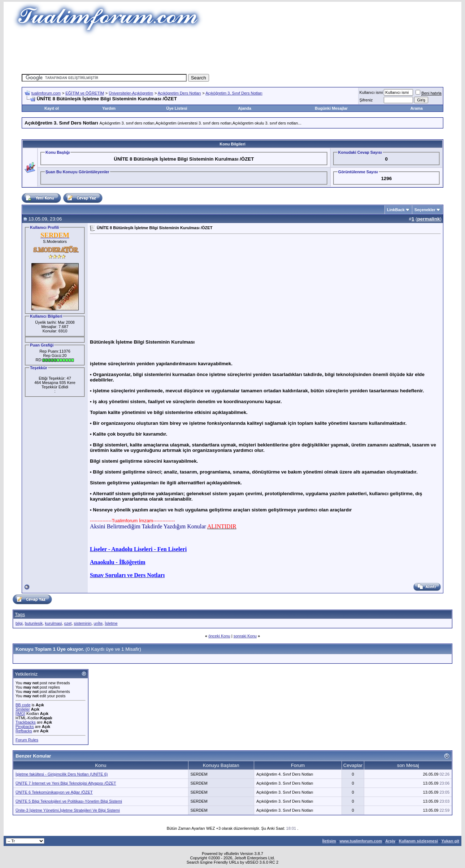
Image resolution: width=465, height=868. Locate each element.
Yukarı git (450, 841)
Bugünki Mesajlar (331, 108)
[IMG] (20, 714)
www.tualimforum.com (361, 841)
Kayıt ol (52, 108)
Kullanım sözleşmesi (418, 841)
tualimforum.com (46, 93)
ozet (68, 623)
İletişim (329, 841)
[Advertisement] (232, 52)
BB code (23, 705)
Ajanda (245, 108)
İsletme (111, 623)
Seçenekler (425, 210)
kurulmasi (53, 623)
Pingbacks (25, 727)
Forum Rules (27, 740)
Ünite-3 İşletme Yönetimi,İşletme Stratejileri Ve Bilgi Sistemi (68, 810)
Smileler (23, 709)
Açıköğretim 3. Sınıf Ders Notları (234, 93)
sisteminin (83, 623)
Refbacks (24, 731)
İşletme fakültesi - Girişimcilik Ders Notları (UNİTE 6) (62, 774)
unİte (98, 623)
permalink (429, 219)
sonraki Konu (245, 636)
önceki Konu (219, 636)
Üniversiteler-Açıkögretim (131, 93)
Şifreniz (366, 100)
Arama (417, 108)
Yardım (109, 108)
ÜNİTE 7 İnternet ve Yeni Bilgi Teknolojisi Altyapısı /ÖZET (66, 783)
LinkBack (396, 210)
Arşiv (390, 841)
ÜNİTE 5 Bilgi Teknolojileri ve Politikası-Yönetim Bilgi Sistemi (69, 801)
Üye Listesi (177, 108)
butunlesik (34, 623)
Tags (20, 614)
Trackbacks (26, 722)
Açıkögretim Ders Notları (179, 93)
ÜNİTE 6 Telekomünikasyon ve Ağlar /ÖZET (54, 792)
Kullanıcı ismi (371, 92)
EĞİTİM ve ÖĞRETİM (85, 93)
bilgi (19, 623)
